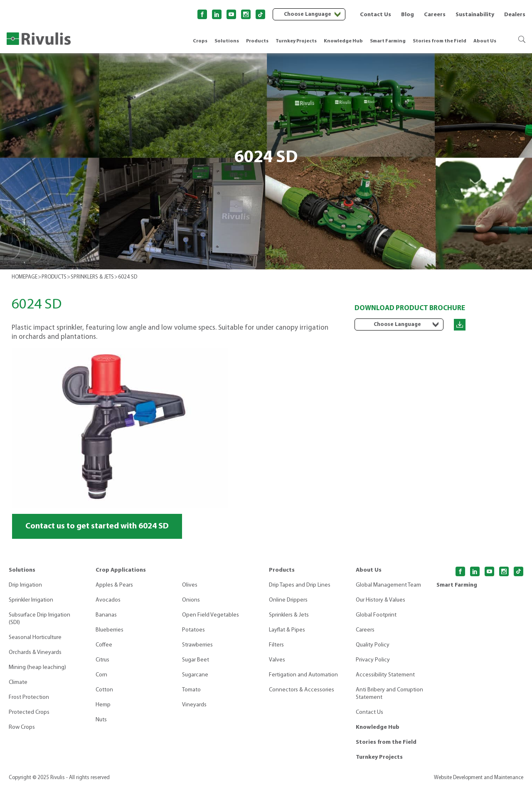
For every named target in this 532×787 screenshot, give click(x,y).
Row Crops (22, 727)
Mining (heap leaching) (37, 667)
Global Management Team (388, 585)
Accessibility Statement (385, 675)
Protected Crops (29, 712)
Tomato (191, 690)
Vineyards (194, 705)
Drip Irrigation (25, 585)
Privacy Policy (373, 660)
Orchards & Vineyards (35, 653)
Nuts (101, 720)
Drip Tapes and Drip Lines (300, 585)
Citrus (102, 660)
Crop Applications (121, 570)
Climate (18, 682)
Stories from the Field (440, 41)
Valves (277, 660)
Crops (200, 41)
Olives (190, 585)
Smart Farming (388, 41)
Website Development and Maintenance (479, 778)
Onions (191, 600)
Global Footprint (376, 615)
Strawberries (197, 645)
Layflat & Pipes (287, 630)
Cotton (104, 690)
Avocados (108, 600)
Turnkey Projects (296, 41)
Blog (408, 15)
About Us (485, 41)
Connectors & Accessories (302, 690)
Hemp (103, 705)
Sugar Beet (196, 660)
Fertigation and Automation (303, 675)
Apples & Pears (114, 585)
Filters (276, 645)
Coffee (104, 645)
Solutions (227, 41)
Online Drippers (288, 600)
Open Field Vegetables (211, 615)
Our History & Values (381, 600)
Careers (435, 15)
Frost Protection (29, 697)
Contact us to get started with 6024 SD (97, 526)
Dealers (515, 15)
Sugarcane (195, 675)
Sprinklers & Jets (289, 615)
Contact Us (376, 15)
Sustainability (475, 15)
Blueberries (110, 630)
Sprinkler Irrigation (31, 600)
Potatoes (193, 630)
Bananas (106, 615)
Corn (101, 675)
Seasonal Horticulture (35, 638)
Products (257, 41)
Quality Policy (373, 645)
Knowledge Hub (343, 41)
